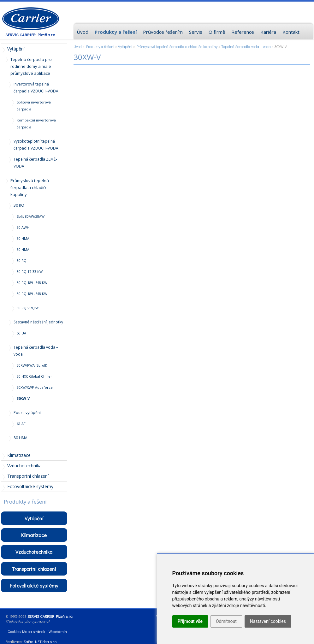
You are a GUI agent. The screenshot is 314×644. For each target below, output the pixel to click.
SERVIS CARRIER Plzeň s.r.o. (31, 35)
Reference (243, 32)
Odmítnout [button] (226, 621)
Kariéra (268, 32)
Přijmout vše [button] (190, 621)
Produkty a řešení (100, 46)
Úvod (78, 46)
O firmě (217, 32)
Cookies (14, 631)
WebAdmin (58, 631)
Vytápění (125, 46)
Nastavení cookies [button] (268, 621)
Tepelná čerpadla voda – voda (246, 46)
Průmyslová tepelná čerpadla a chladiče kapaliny (177, 46)
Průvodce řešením (163, 32)
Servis (196, 32)
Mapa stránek (34, 631)
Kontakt (291, 32)
